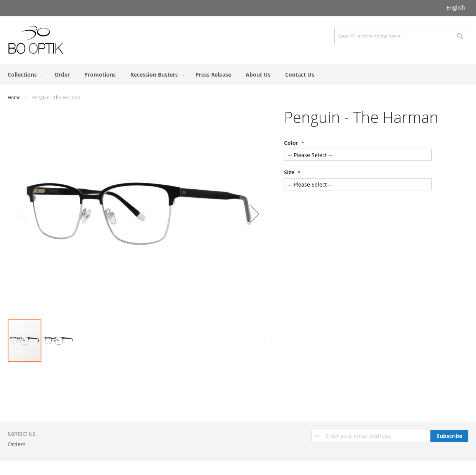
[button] (459, 8)
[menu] (238, 75)
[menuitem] (24, 75)
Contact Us (21, 433)
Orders (17, 444)
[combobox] (401, 36)
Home (14, 97)
